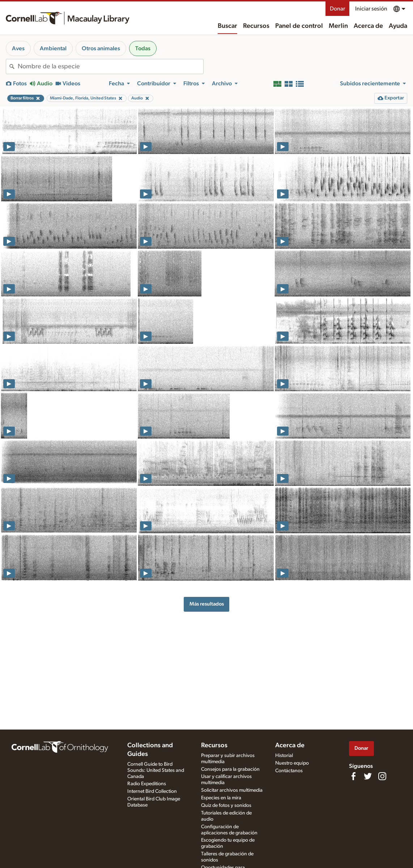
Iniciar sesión (371, 9)
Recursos (256, 26)
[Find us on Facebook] (353, 776)
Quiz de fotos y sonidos (226, 805)
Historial (284, 756)
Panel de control (299, 26)
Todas (143, 48)
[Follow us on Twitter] (368, 776)
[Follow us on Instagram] (382, 776)
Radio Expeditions (147, 784)
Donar (337, 9)
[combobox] (110, 67)
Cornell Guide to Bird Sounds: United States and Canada (156, 770)
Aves (18, 48)
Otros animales (101, 48)
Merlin (338, 26)
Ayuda (398, 26)
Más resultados (207, 604)
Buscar (227, 26)
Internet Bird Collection (152, 791)
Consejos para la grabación (230, 769)
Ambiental (53, 48)
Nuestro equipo (292, 763)
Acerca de (368, 26)
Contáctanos (289, 771)
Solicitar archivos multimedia (232, 790)
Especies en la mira (221, 798)
